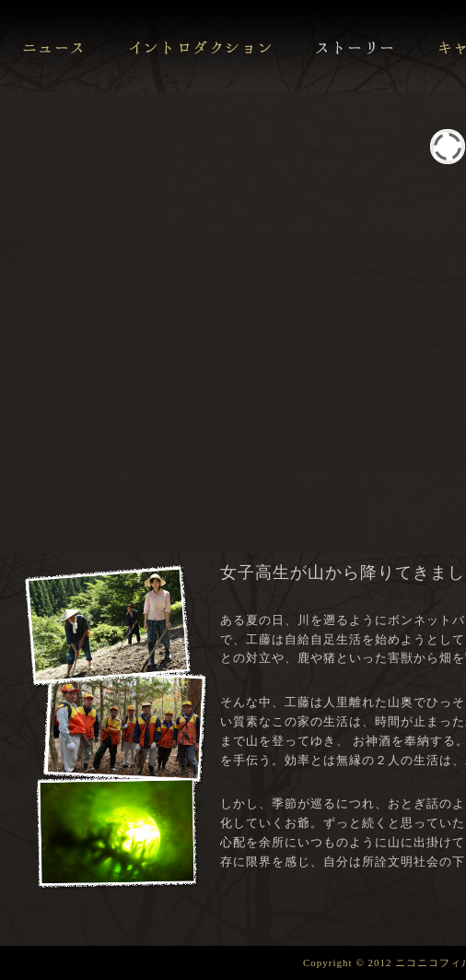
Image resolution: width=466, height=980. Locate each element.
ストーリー (355, 46)
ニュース (53, 46)
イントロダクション (200, 46)
